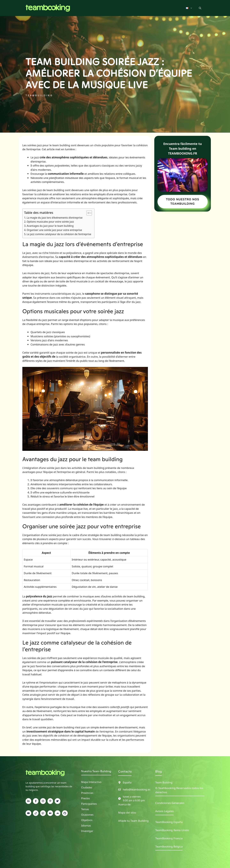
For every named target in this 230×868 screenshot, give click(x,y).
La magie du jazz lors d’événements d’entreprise (55, 218)
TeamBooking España (169, 822)
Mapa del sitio (127, 813)
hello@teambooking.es (137, 790)
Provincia (87, 793)
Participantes (89, 804)
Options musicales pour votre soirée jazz (50, 222)
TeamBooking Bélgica (169, 846)
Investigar (87, 831)
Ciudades (87, 787)
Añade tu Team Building (133, 821)
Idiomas (86, 826)
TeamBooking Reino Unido (172, 830)
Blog (159, 771)
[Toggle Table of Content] (88, 213)
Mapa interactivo (91, 782)
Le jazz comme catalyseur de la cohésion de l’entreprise (59, 234)
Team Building (164, 782)
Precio (85, 798)
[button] (200, 8)
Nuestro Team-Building (96, 771)
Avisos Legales (164, 811)
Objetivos (87, 820)
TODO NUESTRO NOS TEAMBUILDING (183, 202)
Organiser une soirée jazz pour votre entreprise (54, 230)
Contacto (125, 771)
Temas (85, 809)
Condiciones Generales (170, 803)
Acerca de (124, 804)
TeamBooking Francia (169, 838)
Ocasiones (87, 815)
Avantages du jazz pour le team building (50, 226)
